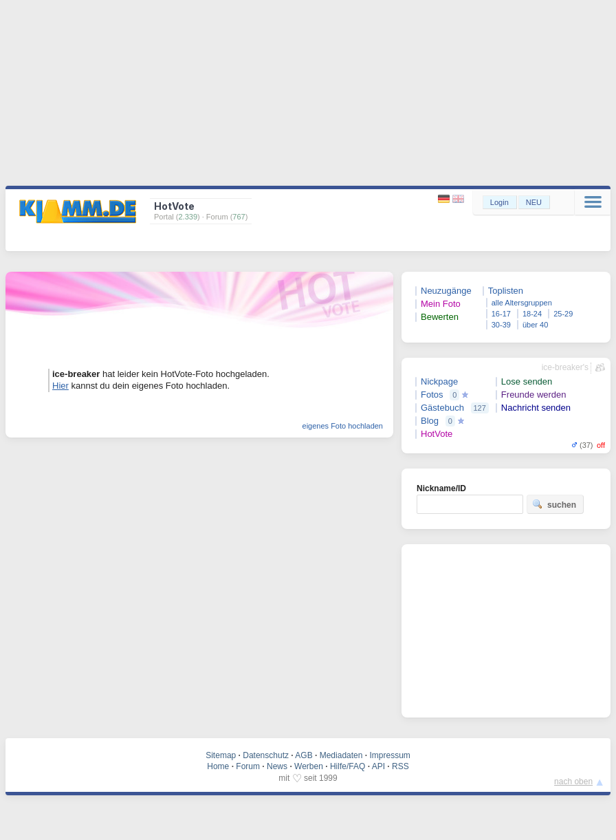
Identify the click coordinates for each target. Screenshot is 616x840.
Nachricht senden (536, 408)
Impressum (389, 755)
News (277, 766)
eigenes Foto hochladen (343, 426)
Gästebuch (442, 408)
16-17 (501, 314)
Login (499, 202)
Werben (309, 766)
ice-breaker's (565, 367)
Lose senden (527, 381)
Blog (430, 421)
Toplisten (506, 291)
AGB (304, 755)
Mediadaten (341, 755)
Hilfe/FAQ (348, 766)
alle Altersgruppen (522, 303)
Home (218, 766)
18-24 (532, 314)
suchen (554, 504)
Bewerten (440, 317)
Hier (60, 386)
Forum (248, 766)
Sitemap (221, 755)
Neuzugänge (446, 291)
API (378, 766)
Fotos (432, 395)
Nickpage (439, 381)
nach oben (573, 782)
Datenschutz (266, 755)
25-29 (563, 314)
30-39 (501, 325)
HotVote (437, 434)
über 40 (535, 325)
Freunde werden (534, 395)
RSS (400, 766)
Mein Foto (441, 304)
